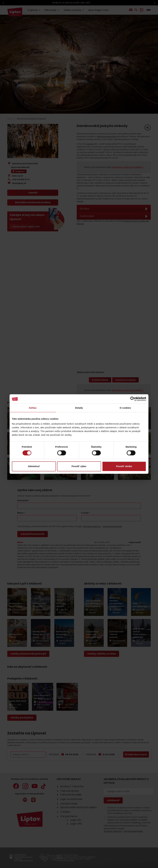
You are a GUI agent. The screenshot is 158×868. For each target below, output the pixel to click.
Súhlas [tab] (33, 408)
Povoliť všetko (124, 466)
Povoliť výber (79, 466)
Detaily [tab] (79, 408)
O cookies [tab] (125, 408)
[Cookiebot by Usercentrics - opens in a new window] (133, 399)
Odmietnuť (34, 466)
